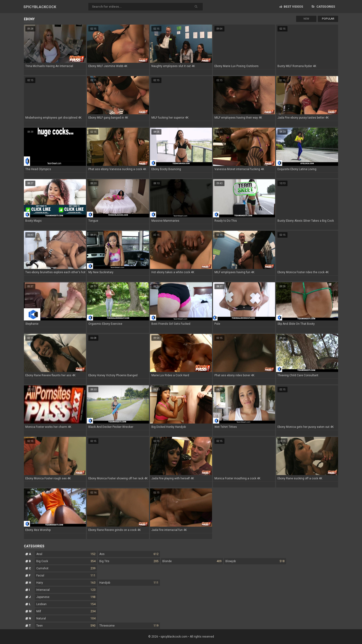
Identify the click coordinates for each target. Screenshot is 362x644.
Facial (66, 576)
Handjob (129, 583)
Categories (323, 7)
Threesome (129, 626)
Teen (66, 626)
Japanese (66, 597)
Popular (328, 19)
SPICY (40, 7)
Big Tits (129, 561)
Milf (66, 611)
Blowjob (255, 561)
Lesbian (66, 604)
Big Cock (66, 561)
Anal (66, 554)
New (306, 19)
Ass (129, 554)
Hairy (66, 583)
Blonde (192, 561)
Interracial (66, 590)
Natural (66, 618)
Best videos (291, 7)
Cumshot (66, 568)
